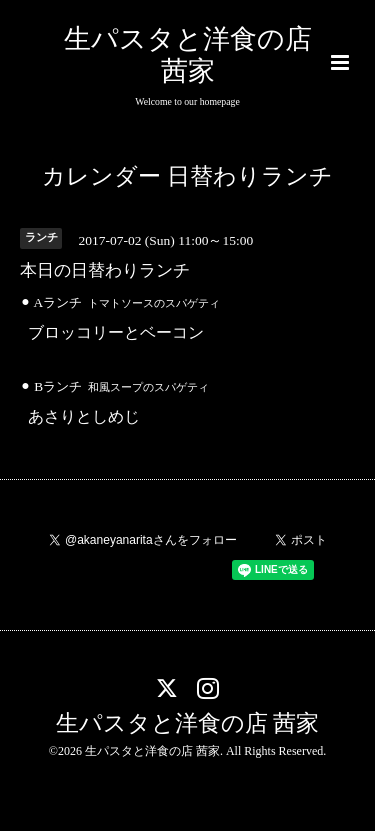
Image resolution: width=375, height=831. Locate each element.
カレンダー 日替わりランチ (187, 176)
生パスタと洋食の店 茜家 (188, 723)
